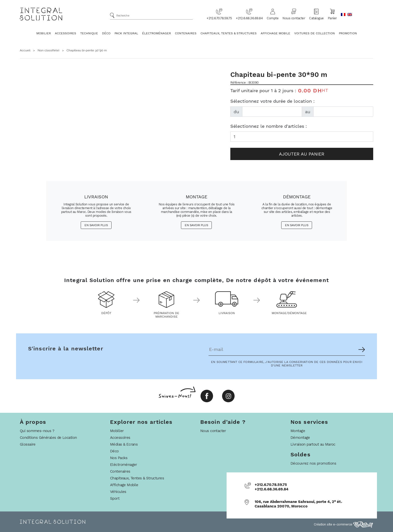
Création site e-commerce (344, 524)
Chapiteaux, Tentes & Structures (229, 33)
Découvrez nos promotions (313, 463)
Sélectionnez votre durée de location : (272, 101)
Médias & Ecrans (124, 444)
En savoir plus (96, 225)
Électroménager (157, 33)
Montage (298, 431)
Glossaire (28, 444)
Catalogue (316, 14)
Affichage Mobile (275, 33)
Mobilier (44, 33)
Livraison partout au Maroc (313, 444)
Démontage (300, 438)
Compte (273, 14)
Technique (89, 33)
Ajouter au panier (302, 154)
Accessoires (66, 33)
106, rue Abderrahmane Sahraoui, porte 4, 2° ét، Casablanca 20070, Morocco (298, 504)
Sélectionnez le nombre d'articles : (269, 126)
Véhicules (118, 492)
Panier (332, 14)
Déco (106, 33)
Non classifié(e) (48, 50)
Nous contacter (294, 14)
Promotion (348, 33)
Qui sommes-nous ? (37, 431)
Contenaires (186, 33)
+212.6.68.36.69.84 (249, 14)
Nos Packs (119, 458)
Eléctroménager (124, 465)
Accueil (25, 50)
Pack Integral (126, 33)
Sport (115, 498)
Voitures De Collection (315, 33)
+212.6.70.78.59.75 (219, 14)
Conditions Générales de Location (48, 438)
